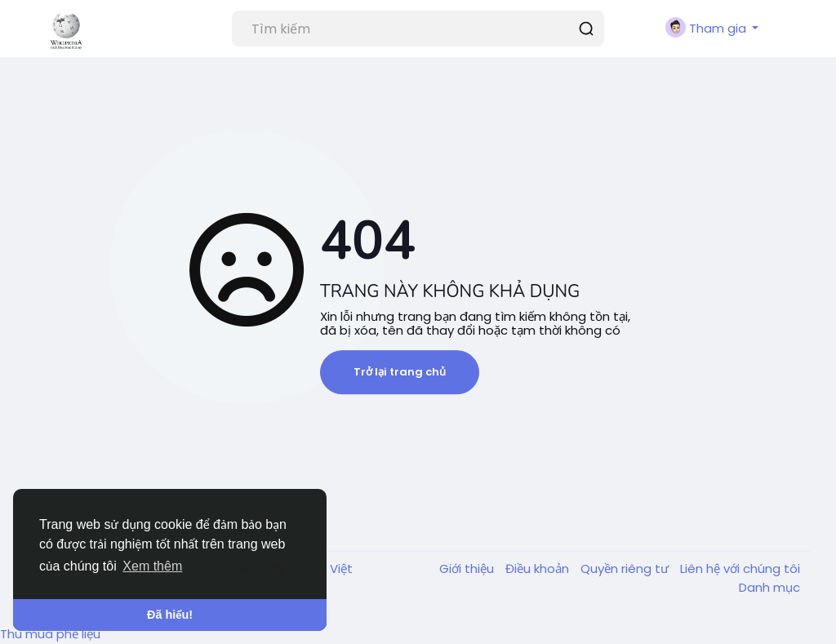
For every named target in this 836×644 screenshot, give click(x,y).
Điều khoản (539, 568)
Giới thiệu (468, 568)
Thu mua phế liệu (50, 634)
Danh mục (769, 587)
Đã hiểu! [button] (170, 615)
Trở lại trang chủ (400, 372)
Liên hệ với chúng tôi (740, 568)
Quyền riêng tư (626, 568)
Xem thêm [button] (152, 566)
